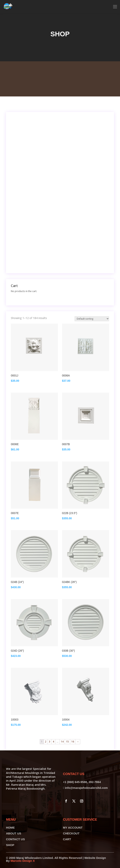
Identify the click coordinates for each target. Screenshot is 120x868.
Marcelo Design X (23, 861)
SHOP (10, 845)
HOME (10, 828)
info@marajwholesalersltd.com (86, 788)
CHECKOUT (71, 833)
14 (62, 742)
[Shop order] (92, 319)
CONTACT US (15, 839)
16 (73, 742)
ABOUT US (14, 833)
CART (67, 839)
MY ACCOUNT (73, 828)
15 (67, 742)
